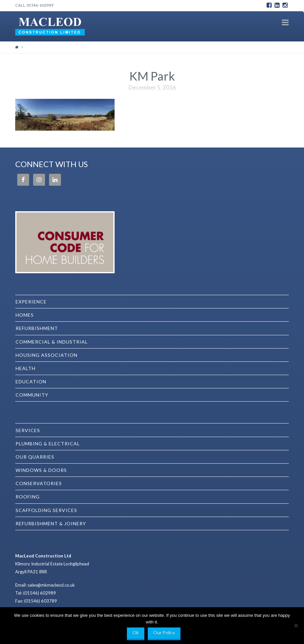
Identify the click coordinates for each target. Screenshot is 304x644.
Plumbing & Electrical (48, 444)
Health (25, 368)
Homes (25, 315)
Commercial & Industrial (52, 342)
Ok (136, 633)
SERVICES (28, 430)
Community (32, 395)
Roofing (28, 497)
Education (31, 382)
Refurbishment (37, 328)
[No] (296, 625)
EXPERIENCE (31, 302)
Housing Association (47, 355)
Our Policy (164, 633)
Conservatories (39, 483)
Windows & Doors (41, 470)
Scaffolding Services (46, 510)
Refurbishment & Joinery (51, 523)
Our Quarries (35, 457)
